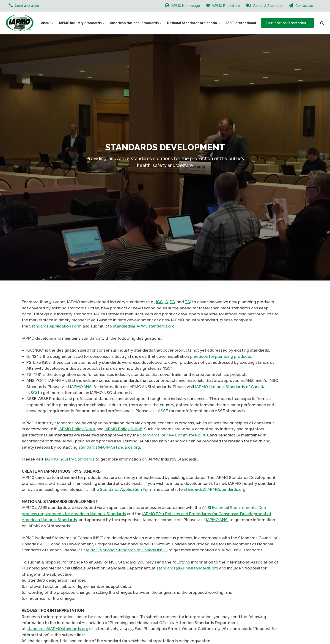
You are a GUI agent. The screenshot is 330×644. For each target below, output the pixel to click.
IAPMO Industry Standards (82, 23)
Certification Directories (287, 23)
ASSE (163, 411)
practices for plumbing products (221, 356)
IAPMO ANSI (81, 387)
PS (172, 302)
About (47, 23)
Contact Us (301, 5)
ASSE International (241, 23)
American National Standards (136, 23)
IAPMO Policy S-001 (77, 429)
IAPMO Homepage (183, 5)
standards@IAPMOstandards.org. (215, 489)
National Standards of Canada (194, 23)
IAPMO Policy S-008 (123, 429)
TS (187, 302)
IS (166, 302)
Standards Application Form (56, 326)
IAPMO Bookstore (223, 5)
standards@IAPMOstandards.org (144, 326)
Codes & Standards (264, 5)
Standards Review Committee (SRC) (174, 435)
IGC (159, 302)
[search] (322, 23)
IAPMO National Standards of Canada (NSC (126, 550)
